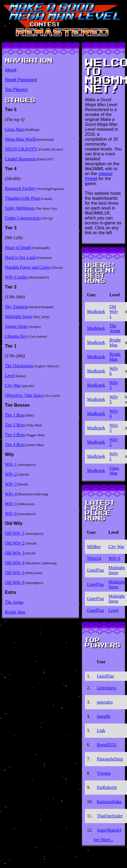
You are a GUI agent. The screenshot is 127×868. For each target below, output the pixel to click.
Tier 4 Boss (15, 445)
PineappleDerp (110, 759)
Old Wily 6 (15, 582)
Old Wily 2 (15, 543)
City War (13, 385)
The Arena (14, 602)
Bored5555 (107, 745)
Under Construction (22, 218)
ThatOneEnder (110, 816)
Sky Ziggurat (16, 307)
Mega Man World (20, 139)
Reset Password (21, 80)
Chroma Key (16, 336)
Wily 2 (11, 474)
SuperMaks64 (109, 830)
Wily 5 (11, 504)
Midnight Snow (19, 316)
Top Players (16, 90)
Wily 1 (11, 464)
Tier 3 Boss (15, 435)
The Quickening (19, 366)
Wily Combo (16, 277)
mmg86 (104, 716)
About (11, 70)
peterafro (105, 702)
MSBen (94, 547)
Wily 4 (11, 494)
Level (10, 376)
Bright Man (15, 612)
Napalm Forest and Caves (28, 267)
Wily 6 (11, 513)
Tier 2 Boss (15, 425)
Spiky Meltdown (20, 208)
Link (101, 730)
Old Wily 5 (15, 573)
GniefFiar (96, 570)
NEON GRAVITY (21, 149)
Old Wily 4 (15, 563)
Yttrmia (104, 773)
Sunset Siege (16, 326)
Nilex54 (94, 558)
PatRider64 (107, 787)
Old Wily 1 (15, 533)
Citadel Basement (20, 159)
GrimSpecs (107, 688)
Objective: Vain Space (24, 395)
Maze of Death (18, 248)
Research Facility (20, 188)
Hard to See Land (20, 257)
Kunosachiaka (109, 802)
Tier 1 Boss (15, 415)
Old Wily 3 (15, 553)
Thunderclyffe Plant (22, 198)
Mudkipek (96, 312)
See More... (103, 840)
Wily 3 (11, 484)
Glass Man (14, 129)
